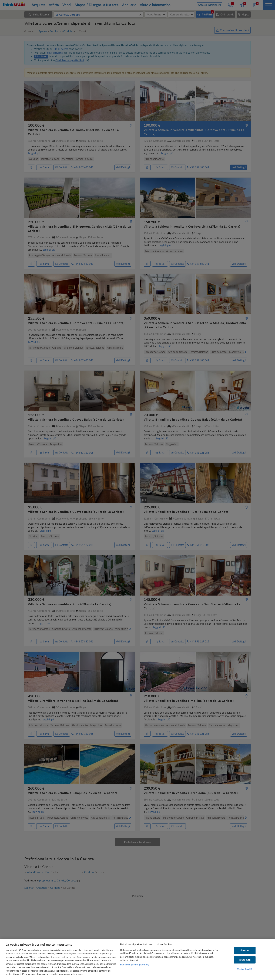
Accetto (244, 950)
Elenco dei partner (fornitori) (135, 965)
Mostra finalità (245, 969)
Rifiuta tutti (244, 960)
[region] (137, 959)
